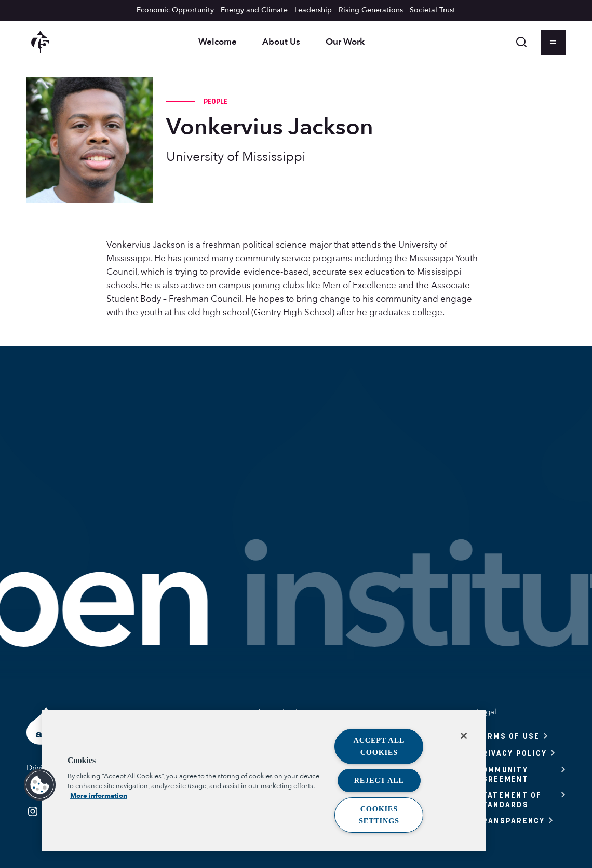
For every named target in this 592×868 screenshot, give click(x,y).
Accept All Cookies (379, 746)
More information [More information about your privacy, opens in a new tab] (99, 796)
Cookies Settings (379, 815)
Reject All (379, 780)
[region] (264, 781)
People (216, 101)
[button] (40, 785)
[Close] (464, 736)
